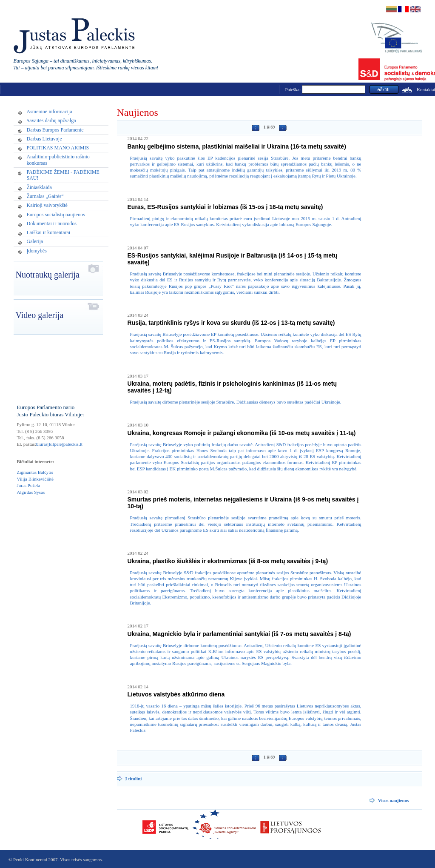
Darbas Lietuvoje (44, 139)
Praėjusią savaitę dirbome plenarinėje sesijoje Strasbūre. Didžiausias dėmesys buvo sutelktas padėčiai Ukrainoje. (236, 402)
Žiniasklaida (39, 187)
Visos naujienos (394, 800)
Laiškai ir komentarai (49, 232)
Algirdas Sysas (31, 492)
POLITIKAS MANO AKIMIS (58, 148)
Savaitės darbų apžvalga (51, 120)
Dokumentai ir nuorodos (52, 223)
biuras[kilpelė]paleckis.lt (59, 444)
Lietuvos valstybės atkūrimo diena (176, 694)
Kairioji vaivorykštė (47, 205)
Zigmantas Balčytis (35, 472)
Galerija (35, 241)
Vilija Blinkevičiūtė (35, 479)
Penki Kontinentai (30, 859)
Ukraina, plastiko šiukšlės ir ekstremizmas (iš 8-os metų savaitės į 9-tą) (228, 561)
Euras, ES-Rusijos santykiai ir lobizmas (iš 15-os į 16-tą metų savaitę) (225, 207)
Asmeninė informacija (50, 112)
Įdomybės (37, 251)
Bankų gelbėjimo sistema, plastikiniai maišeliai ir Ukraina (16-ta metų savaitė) (237, 146)
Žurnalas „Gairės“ (45, 196)
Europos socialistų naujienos (56, 215)
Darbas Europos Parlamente (55, 130)
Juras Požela (29, 485)
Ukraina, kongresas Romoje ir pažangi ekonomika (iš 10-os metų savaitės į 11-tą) (242, 433)
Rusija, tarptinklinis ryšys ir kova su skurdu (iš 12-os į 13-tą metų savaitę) (231, 323)
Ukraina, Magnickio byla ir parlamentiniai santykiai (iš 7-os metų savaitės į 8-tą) (239, 634)
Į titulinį (134, 779)
